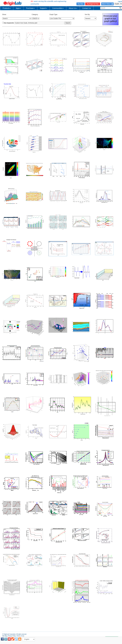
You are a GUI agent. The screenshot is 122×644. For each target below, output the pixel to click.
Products (7, 8)
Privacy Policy (12, 636)
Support (43, 8)
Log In (120, 1)
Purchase (30, 8)
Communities (58, 8)
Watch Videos (107, 4)
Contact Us (87, 8)
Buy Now (81, 4)
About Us (73, 8)
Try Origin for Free (93, 4)
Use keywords (9, 23)
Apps (18, 8)
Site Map (5, 636)
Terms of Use (21, 636)
